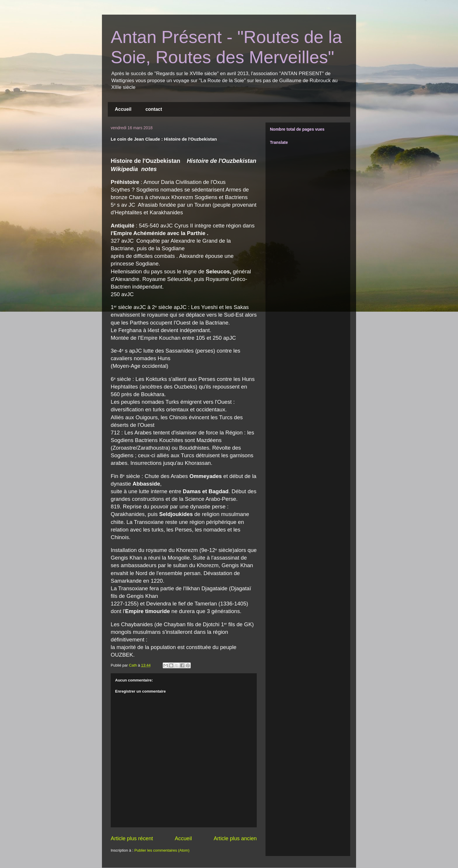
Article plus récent (132, 838)
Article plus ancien (235, 838)
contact (154, 109)
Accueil (123, 109)
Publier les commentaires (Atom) (162, 850)
